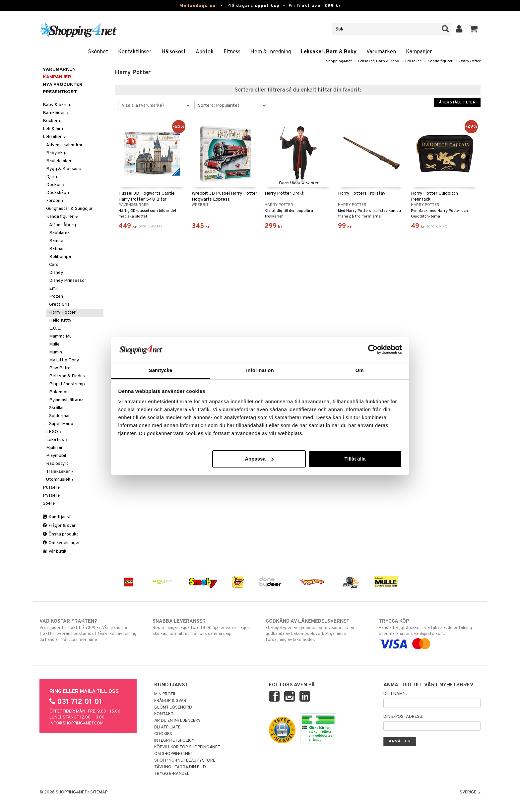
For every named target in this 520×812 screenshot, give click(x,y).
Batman (57, 249)
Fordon (55, 201)
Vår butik (55, 552)
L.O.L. (55, 328)
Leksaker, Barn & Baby (329, 52)
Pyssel (52, 496)
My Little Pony (64, 360)
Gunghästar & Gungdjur (69, 209)
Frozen (56, 297)
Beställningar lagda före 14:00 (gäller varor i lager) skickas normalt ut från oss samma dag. (203, 627)
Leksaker (413, 61)
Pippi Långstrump (67, 384)
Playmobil (56, 456)
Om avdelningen (62, 543)
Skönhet (98, 52)
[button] (474, 29)
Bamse (56, 241)
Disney (56, 273)
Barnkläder (56, 113)
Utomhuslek (60, 480)
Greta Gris (59, 305)
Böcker (52, 121)
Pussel (52, 488)
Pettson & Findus (67, 376)
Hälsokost (174, 52)
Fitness (232, 52)
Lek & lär (54, 129)
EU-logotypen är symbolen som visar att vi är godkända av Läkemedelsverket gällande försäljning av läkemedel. (317, 630)
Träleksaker (60, 472)
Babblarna (59, 233)
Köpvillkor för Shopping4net (187, 747)
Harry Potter (470, 61)
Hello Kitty (60, 320)
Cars (54, 265)
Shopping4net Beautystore (185, 761)
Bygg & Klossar (64, 169)
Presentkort (60, 92)
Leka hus (57, 440)
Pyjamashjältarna (66, 400)
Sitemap (99, 792)
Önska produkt (61, 534)
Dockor (56, 185)
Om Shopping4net (174, 754)
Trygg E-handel (172, 774)
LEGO (54, 432)
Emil (53, 289)
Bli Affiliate (167, 727)
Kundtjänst (57, 517)
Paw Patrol (60, 368)
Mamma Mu (60, 336)
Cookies (163, 734)
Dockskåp (58, 193)
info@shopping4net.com (76, 723)
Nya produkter (63, 85)
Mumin (56, 352)
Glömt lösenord (173, 708)
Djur (52, 177)
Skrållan (57, 408)
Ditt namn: (395, 694)
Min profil (165, 694)
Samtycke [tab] (161, 370)
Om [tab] (359, 370)
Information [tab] (260, 370)
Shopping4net (339, 61)
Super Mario (61, 424)
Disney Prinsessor (68, 281)
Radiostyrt (57, 464)
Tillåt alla (355, 459)
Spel (49, 503)
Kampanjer (419, 52)
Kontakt (164, 714)
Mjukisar (54, 448)
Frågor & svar (59, 526)
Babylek (57, 153)
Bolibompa (60, 257)
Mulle (54, 344)
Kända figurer (440, 61)
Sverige (470, 792)
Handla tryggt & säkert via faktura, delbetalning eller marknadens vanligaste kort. (430, 633)
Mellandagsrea (197, 6)
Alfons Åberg (63, 225)
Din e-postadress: (403, 717)
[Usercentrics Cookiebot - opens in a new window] (373, 349)
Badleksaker (59, 161)
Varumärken (381, 52)
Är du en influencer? (177, 721)
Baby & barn (57, 105)
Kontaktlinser (135, 52)
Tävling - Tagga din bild (180, 767)
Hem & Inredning (271, 52)
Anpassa (259, 459)
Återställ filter (457, 102)
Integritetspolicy (174, 741)
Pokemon (59, 392)
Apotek (205, 52)
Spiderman (60, 416)
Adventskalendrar (64, 145)
